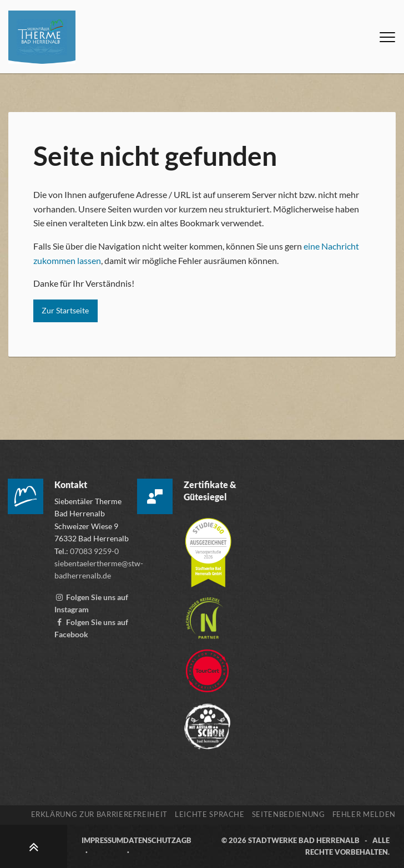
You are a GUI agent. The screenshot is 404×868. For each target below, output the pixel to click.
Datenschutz (150, 840)
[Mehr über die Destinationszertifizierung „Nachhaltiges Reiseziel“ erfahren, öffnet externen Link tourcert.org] (204, 613)
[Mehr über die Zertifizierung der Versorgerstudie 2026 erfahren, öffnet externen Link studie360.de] (208, 547)
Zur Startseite (65, 310)
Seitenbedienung (289, 814)
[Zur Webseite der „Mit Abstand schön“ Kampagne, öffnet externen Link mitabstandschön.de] (207, 721)
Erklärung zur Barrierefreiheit (100, 814)
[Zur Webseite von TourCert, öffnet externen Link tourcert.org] (207, 665)
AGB (184, 840)
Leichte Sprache (210, 814)
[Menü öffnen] (387, 37)
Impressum (102, 840)
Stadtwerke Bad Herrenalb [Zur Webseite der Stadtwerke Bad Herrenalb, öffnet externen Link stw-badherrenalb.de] (304, 840)
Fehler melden (364, 814)
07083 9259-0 (94, 551)
